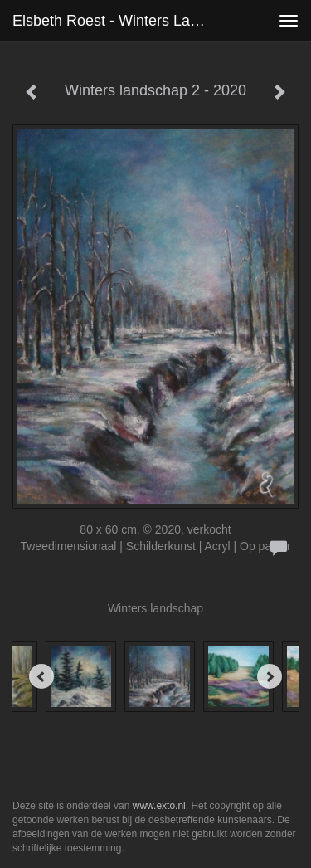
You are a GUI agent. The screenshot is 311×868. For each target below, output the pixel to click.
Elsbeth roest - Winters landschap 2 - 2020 (119, 21)
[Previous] (41, 676)
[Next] (270, 676)
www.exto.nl (159, 806)
